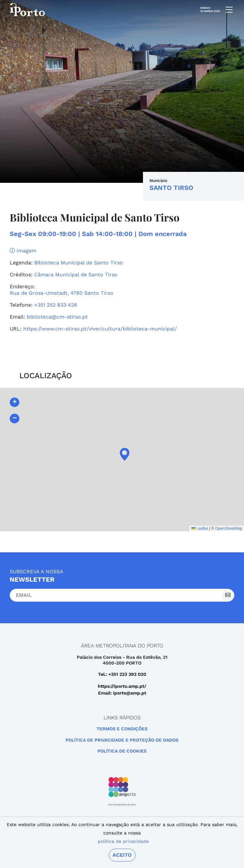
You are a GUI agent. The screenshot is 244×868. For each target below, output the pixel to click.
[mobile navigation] (227, 10)
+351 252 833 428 (56, 305)
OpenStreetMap (229, 528)
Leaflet (200, 528)
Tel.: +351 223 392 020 (122, 674)
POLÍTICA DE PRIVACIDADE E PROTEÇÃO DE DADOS (122, 740)
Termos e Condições (122, 729)
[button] (122, 454)
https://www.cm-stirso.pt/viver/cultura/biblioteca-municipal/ (100, 329)
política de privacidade (123, 841)
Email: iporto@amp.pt (122, 693)
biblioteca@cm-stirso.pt (57, 317)
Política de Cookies (122, 751)
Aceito (122, 855)
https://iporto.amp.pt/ (122, 686)
